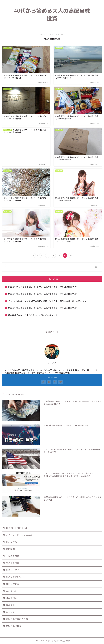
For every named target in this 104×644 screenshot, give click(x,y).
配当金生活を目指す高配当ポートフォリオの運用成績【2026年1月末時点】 (43, 308)
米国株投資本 (13, 584)
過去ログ (10, 612)
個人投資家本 (13, 542)
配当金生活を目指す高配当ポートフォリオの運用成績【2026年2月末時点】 (43, 294)
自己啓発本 (11, 591)
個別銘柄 (10, 549)
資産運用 (10, 605)
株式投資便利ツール (16, 577)
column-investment (16, 528)
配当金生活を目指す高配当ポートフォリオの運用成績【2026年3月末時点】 (43, 287)
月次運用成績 (13, 563)
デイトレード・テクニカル (19, 535)
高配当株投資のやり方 (17, 619)
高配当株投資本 (14, 626)
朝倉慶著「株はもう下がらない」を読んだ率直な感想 (33, 315)
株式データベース (15, 570)
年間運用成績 (13, 556)
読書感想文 (11, 598)
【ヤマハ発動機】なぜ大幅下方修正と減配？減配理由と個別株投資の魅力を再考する (47, 301)
